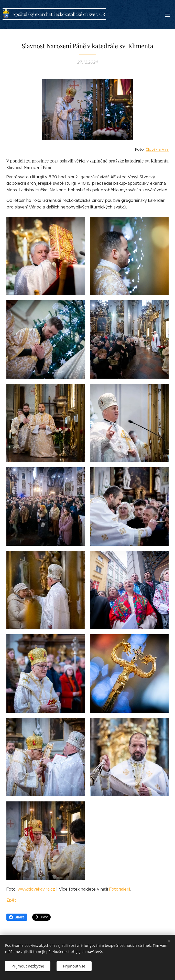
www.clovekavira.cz (36, 889)
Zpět (11, 900)
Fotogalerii (120, 889)
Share (17, 917)
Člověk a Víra (157, 149)
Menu (167, 15)
